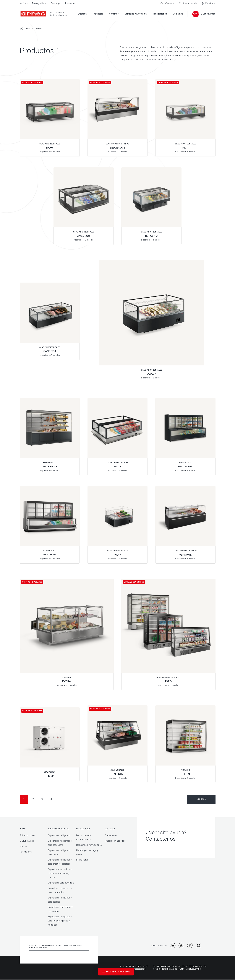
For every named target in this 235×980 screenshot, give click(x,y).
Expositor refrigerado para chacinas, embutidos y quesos (60, 873)
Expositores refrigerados (60, 835)
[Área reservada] (188, 3)
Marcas (23, 846)
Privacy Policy (168, 966)
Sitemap (157, 966)
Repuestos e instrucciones (89, 845)
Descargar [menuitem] (56, 3)
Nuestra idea (26, 852)
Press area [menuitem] (70, 3)
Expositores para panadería (61, 883)
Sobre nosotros (27, 835)
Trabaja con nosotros (115, 841)
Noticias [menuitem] (24, 3)
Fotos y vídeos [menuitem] (39, 3)
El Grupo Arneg (27, 841)
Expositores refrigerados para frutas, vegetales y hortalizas (60, 921)
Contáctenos (111, 835)
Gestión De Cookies (197, 966)
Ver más (201, 799)
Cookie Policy (182, 966)
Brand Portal (82, 860)
